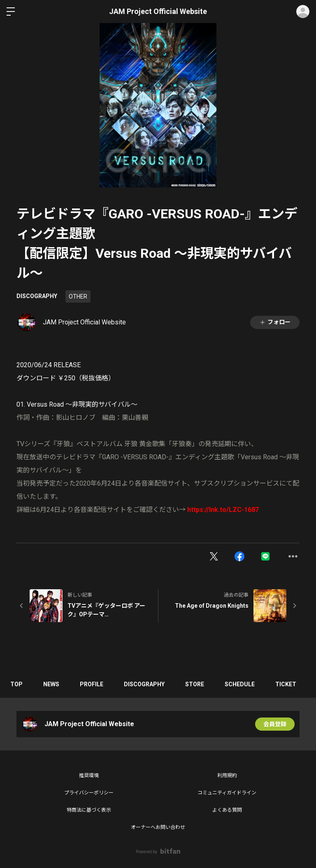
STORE (195, 684)
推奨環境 (89, 775)
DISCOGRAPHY (37, 296)
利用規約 (227, 775)
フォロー (275, 322)
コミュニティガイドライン (227, 793)
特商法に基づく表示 (89, 810)
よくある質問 (227, 810)
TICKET (286, 684)
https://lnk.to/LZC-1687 (223, 510)
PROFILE (92, 684)
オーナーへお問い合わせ (158, 827)
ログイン (303, 12)
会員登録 (275, 724)
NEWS (51, 684)
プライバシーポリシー (89, 793)
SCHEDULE (240, 684)
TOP (16, 684)
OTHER (78, 296)
